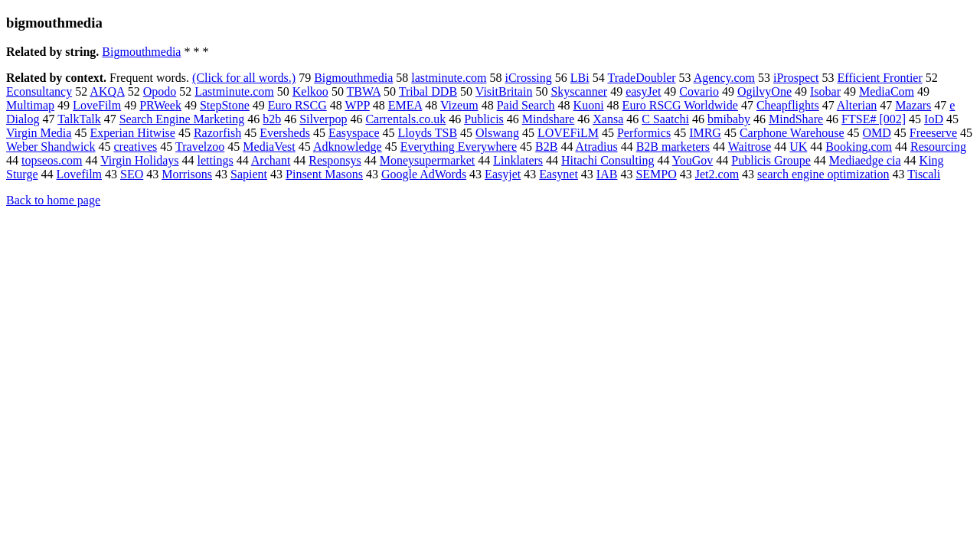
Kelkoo (310, 91)
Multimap (30, 105)
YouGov (693, 160)
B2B (546, 147)
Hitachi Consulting (608, 160)
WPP (357, 105)
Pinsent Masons (324, 174)
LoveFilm (97, 105)
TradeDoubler (641, 78)
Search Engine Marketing (182, 119)
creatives (135, 147)
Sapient (249, 174)
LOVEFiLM (568, 133)
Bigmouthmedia (141, 52)
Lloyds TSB (428, 133)
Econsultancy (39, 91)
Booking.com (859, 147)
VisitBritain (504, 91)
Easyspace (354, 133)
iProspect (796, 78)
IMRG (705, 133)
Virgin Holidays (139, 160)
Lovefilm (79, 174)
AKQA (107, 91)
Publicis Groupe (771, 160)
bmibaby (729, 119)
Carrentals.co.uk (405, 119)
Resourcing (938, 147)
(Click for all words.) (244, 78)
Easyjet (503, 174)
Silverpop (323, 119)
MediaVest (269, 147)
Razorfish (217, 133)
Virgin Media (39, 133)
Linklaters (518, 160)
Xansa (608, 119)
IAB (607, 174)
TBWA (364, 91)
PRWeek (160, 105)
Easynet (559, 174)
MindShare (796, 119)
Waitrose (750, 147)
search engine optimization (823, 174)
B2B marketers (673, 147)
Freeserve (933, 133)
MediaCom (887, 91)
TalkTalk (79, 119)
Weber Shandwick (51, 147)
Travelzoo (200, 147)
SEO (132, 174)
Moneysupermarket (427, 160)
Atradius (597, 147)
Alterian (857, 105)
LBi (580, 78)
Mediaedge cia (865, 160)
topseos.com (52, 160)
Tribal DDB (428, 91)
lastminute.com (449, 78)
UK (798, 147)
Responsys (335, 160)
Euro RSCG (297, 105)
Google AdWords (424, 174)
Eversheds (285, 133)
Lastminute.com (234, 91)
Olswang (497, 133)
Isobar (825, 91)
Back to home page (53, 200)
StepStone (225, 105)
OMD (877, 133)
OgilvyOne (764, 91)
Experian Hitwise (132, 133)
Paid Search (526, 105)
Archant (271, 160)
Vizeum (459, 105)
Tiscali (924, 174)
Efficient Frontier (880, 78)
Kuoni (589, 105)
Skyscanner (579, 91)
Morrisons (187, 174)
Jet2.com (717, 174)
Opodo (160, 91)
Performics (644, 133)
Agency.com (724, 78)
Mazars (913, 105)
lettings (216, 160)
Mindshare (548, 119)
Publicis (484, 119)
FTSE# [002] (874, 119)
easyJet (643, 91)
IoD (934, 119)
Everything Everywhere (459, 147)
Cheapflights (788, 105)
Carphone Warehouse (792, 133)
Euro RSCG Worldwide (680, 105)
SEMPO (656, 174)
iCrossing (528, 78)
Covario (699, 91)
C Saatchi (665, 119)
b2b (272, 119)
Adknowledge (348, 147)
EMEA (405, 105)
